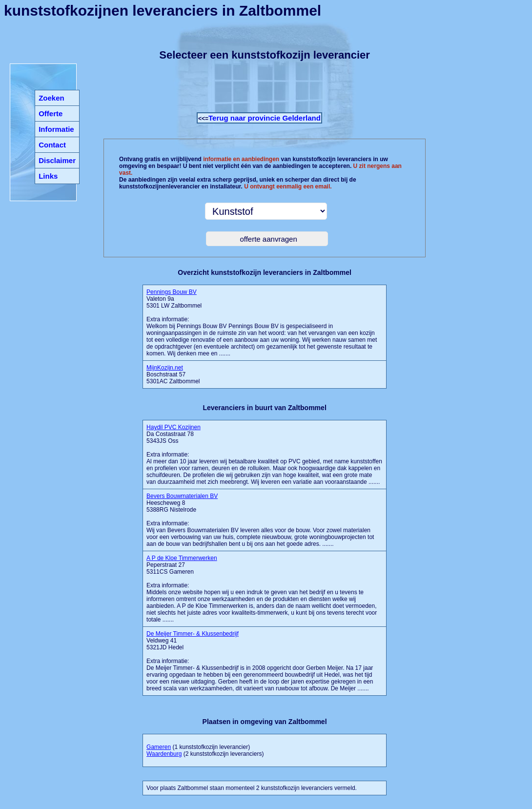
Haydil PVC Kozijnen (174, 427)
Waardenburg (164, 754)
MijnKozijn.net (165, 368)
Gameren (159, 747)
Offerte (51, 114)
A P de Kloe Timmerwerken (182, 558)
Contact (52, 145)
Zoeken (51, 98)
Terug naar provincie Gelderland (265, 118)
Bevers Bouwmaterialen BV (182, 496)
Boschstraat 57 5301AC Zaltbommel (173, 374)
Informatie (56, 129)
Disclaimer (57, 160)
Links (48, 176)
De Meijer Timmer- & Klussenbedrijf (193, 634)
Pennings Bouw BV (172, 292)
